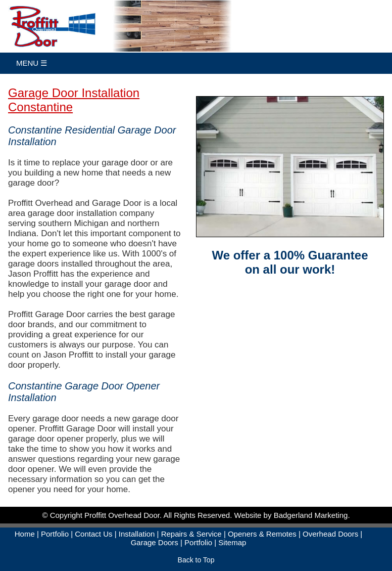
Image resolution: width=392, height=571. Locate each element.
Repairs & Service (191, 534)
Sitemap (232, 542)
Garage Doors (155, 542)
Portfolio (55, 534)
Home (25, 534)
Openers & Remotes (262, 534)
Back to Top (196, 560)
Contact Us (93, 534)
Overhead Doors (330, 534)
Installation (137, 534)
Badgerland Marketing (311, 515)
